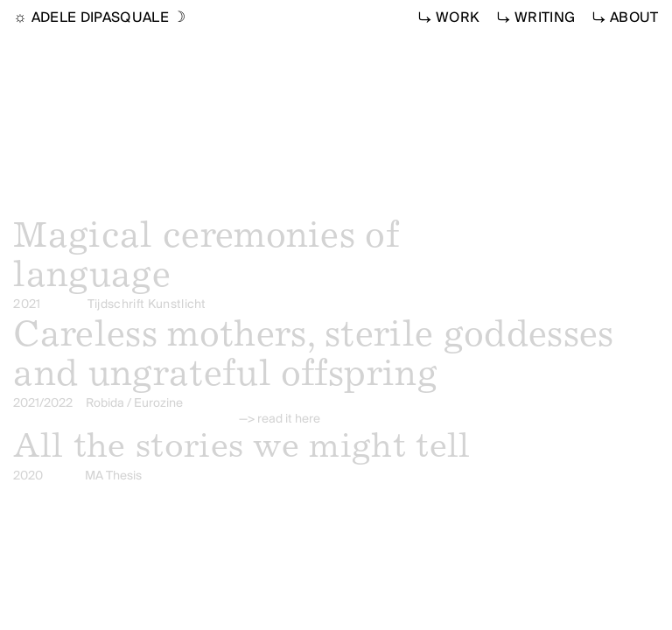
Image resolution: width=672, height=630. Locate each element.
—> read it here (280, 420)
